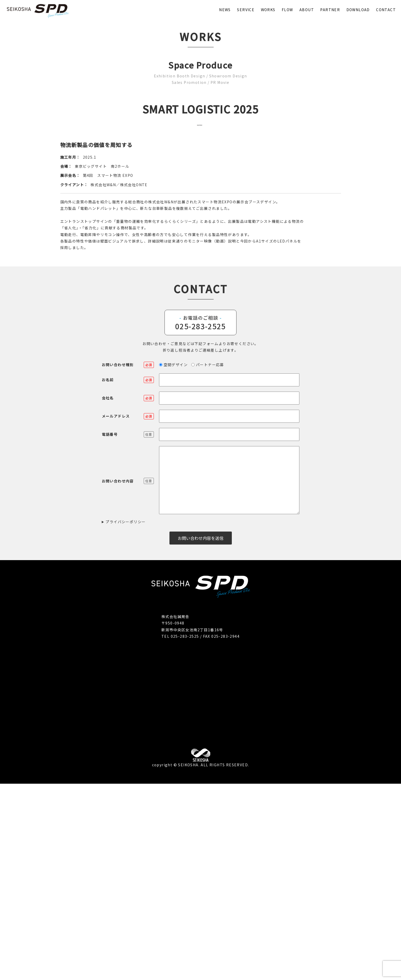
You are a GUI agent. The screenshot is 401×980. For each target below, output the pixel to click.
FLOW (287, 10)
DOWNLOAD (358, 10)
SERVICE (246, 10)
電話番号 (128, 630)
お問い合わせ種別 (128, 561)
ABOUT (307, 10)
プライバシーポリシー (126, 718)
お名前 (128, 576)
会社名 (128, 594)
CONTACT (386, 10)
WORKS (268, 10)
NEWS (225, 10)
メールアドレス (128, 612)
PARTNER (330, 10)
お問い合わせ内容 (128, 677)
